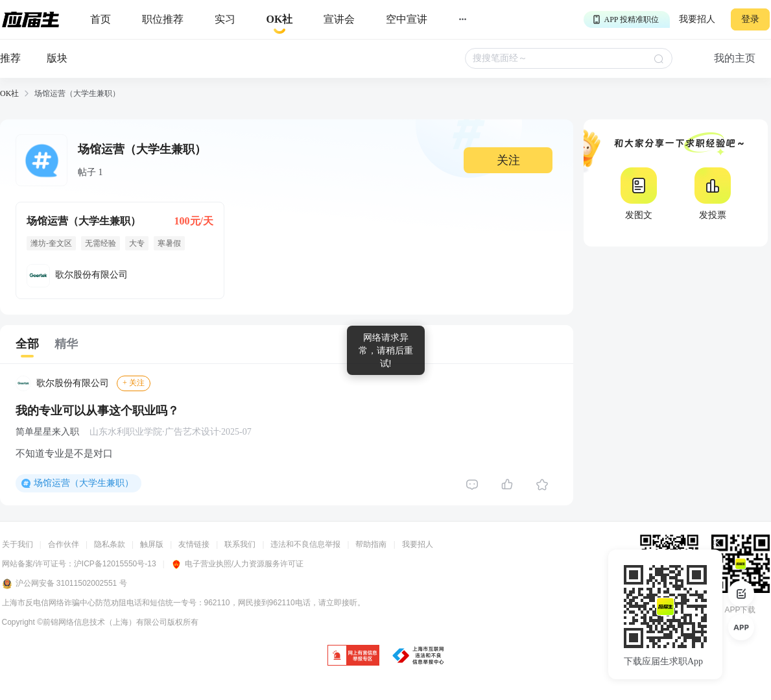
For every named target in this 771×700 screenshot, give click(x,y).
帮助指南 (371, 544)
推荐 (10, 58)
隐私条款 (110, 544)
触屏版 (152, 544)
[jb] (353, 656)
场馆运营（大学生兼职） (84, 483)
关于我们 (18, 544)
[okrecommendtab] (280, 20)
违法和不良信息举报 (305, 544)
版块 (57, 58)
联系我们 (240, 544)
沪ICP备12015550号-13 (115, 564)
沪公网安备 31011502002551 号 (65, 584)
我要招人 (697, 19)
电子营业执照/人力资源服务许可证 (237, 564)
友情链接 (194, 544)
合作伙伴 (64, 544)
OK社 (9, 93)
